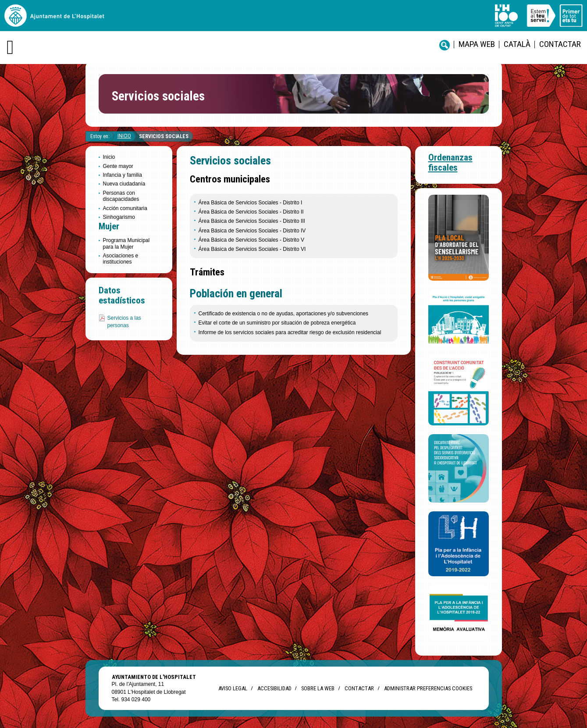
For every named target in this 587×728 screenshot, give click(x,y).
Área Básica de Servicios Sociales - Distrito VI (252, 249)
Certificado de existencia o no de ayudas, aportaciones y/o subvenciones (284, 314)
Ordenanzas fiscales (450, 162)
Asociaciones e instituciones (121, 259)
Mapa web (477, 44)
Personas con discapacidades (121, 196)
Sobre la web (318, 688)
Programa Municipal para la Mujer (126, 243)
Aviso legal (233, 688)
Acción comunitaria (125, 208)
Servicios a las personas (124, 322)
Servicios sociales (164, 136)
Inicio (124, 136)
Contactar (560, 44)
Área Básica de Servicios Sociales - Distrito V (251, 240)
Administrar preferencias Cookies (428, 688)
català (517, 44)
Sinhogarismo (119, 217)
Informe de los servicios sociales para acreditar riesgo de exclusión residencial (290, 332)
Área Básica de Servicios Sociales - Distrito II (251, 212)
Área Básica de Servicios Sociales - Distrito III (252, 221)
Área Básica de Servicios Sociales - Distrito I (251, 203)
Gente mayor (118, 166)
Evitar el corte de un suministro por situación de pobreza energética (277, 323)
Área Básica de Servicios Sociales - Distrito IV (252, 231)
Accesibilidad (274, 688)
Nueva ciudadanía (124, 184)
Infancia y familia (123, 175)
